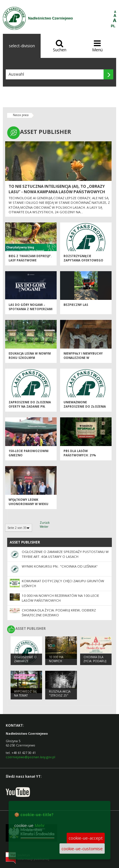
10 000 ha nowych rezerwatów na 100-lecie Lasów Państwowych (60, 598)
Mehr (40, 825)
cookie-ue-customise (82, 849)
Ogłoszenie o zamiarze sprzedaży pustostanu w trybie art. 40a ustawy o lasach (65, 554)
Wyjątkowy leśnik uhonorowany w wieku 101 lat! (28, 504)
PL (113, 26)
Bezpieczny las (76, 305)
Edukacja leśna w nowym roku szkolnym (30, 356)
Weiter (44, 527)
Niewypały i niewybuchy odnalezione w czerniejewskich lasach (83, 358)
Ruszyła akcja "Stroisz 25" (60, 694)
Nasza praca (21, 115)
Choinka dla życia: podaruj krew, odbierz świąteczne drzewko (59, 613)
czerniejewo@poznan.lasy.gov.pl (30, 757)
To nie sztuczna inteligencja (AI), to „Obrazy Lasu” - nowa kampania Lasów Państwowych (57, 189)
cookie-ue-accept (86, 838)
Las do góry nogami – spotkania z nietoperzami (30, 307)
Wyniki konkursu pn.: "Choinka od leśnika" (60, 566)
